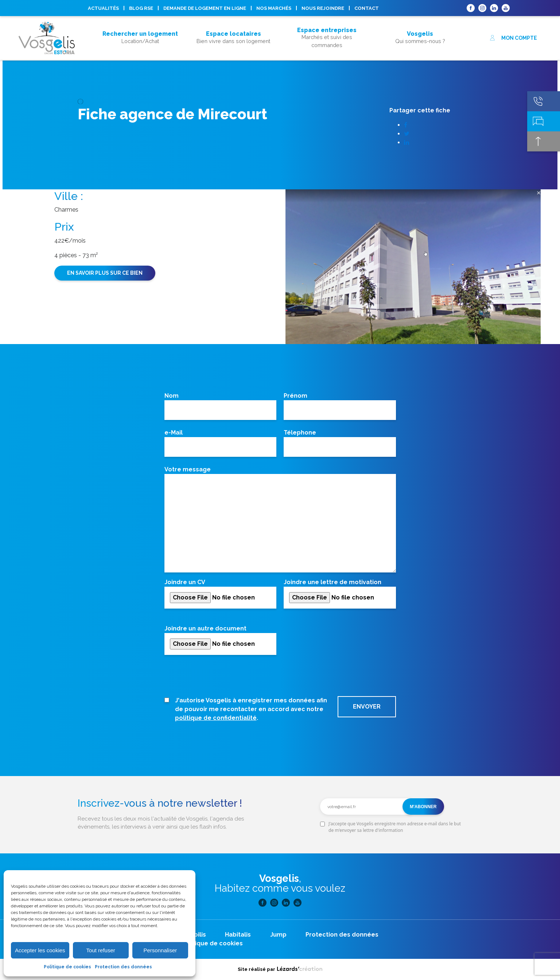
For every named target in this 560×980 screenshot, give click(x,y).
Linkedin (494, 8)
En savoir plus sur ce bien (105, 273)
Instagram (482, 8)
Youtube (506, 8)
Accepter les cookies (40, 950)
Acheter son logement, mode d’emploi (140, 47)
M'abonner (423, 807)
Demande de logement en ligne (205, 8)
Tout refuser (101, 950)
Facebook (471, 8)
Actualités (103, 8)
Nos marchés (274, 8)
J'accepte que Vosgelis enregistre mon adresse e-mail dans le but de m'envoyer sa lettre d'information (395, 827)
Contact (367, 8)
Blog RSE (141, 8)
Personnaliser (160, 950)
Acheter (140, 24)
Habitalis (238, 935)
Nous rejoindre (323, 8)
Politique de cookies (67, 967)
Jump (278, 935)
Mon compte (513, 38)
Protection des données (123, 967)
